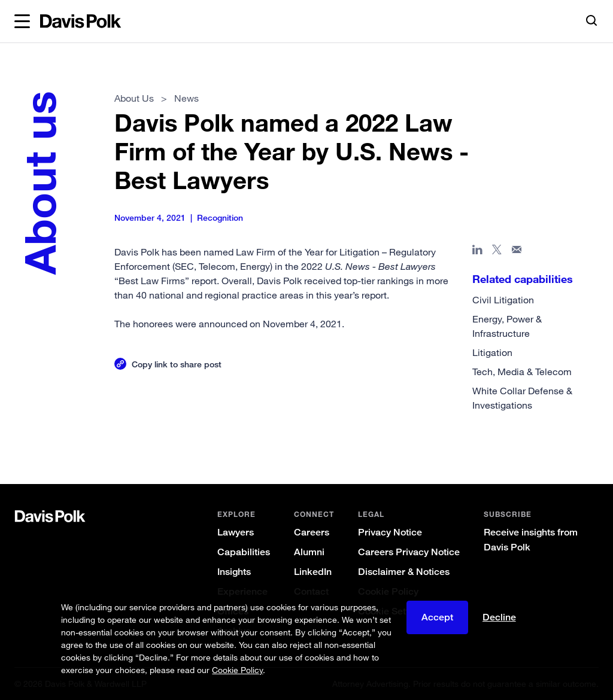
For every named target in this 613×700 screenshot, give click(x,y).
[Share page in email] (517, 252)
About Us (134, 98)
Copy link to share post (177, 364)
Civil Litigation (503, 300)
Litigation (492, 352)
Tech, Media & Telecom (522, 372)
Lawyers (236, 532)
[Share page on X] (497, 252)
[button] (22, 22)
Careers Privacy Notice (409, 552)
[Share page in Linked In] (477, 252)
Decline (499, 617)
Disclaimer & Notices (404, 572)
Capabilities (244, 552)
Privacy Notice (390, 532)
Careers (312, 532)
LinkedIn (313, 572)
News (186, 98)
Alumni (309, 552)
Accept (437, 617)
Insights (234, 572)
